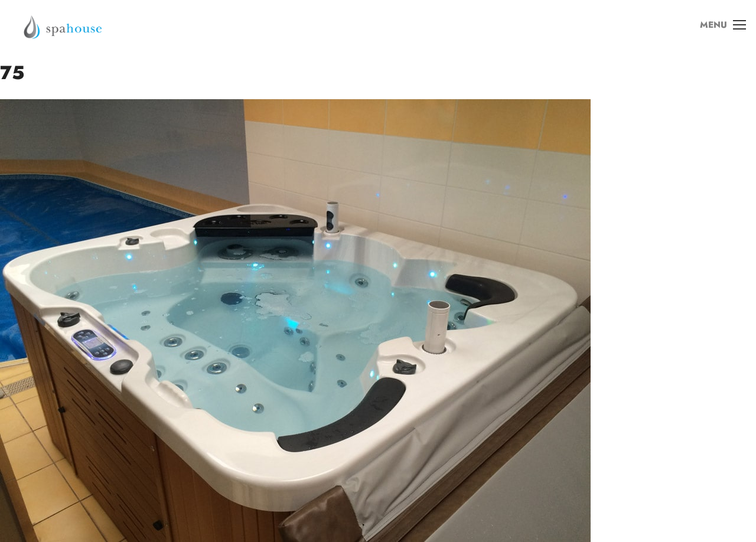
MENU (720, 29)
